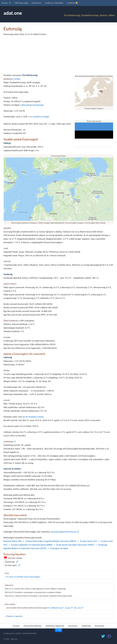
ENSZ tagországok (22, 3)
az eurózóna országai (40, 117)
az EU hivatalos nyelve (33, 417)
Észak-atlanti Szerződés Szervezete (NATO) (75, 545)
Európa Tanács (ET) (89, 541)
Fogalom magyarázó (15, 616)
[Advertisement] (58, 55)
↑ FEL (58, 630)
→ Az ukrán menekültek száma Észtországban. (23, 577)
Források (16, 626)
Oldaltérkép (86, 626)
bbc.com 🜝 (79, 608)
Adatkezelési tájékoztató (55, 626)
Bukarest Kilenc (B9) (13, 541)
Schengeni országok (59, 548)
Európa (17, 79)
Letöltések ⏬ (73, 3)
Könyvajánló (100, 626)
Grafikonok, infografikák (54, 3)
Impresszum (73, 626)
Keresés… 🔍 (7, 3)
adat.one (13, 13)
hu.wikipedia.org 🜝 (56, 608)
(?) (15, 441)
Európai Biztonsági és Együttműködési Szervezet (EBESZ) (51, 541)
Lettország (25, 105)
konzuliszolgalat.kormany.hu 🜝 (65, 532)
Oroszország (38, 105)
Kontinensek (36, 3)
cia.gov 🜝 (69, 608)
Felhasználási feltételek (32, 626)
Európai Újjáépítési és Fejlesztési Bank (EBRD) (32, 545)
